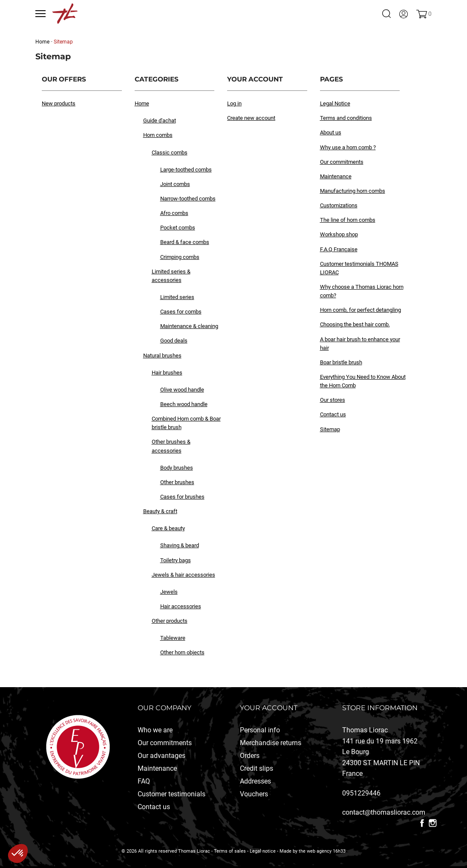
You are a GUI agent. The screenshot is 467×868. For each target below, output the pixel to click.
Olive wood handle (182, 390)
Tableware (173, 638)
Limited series (177, 297)
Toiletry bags (176, 560)
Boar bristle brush (341, 362)
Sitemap (330, 429)
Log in (234, 103)
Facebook (422, 823)
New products (59, 103)
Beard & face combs (185, 242)
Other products (170, 621)
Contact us (333, 414)
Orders (250, 756)
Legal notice (263, 851)
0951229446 (361, 793)
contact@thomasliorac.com (384, 812)
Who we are (155, 730)
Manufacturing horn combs (353, 191)
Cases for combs (181, 312)
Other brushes (177, 482)
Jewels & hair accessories (183, 575)
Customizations (339, 205)
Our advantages (161, 756)
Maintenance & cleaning (189, 326)
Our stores (333, 400)
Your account (269, 708)
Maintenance (336, 176)
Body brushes (177, 468)
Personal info (260, 730)
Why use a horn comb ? (348, 147)
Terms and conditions (346, 118)
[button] (18, 853)
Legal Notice (335, 103)
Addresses (255, 781)
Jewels (169, 592)
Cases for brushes (182, 497)
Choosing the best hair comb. (355, 324)
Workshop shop (339, 234)
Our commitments (342, 162)
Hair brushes (167, 373)
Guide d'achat (160, 120)
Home (142, 103)
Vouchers (254, 794)
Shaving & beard (180, 545)
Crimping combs (180, 257)
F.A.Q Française (339, 249)
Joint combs (175, 184)
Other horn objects (182, 652)
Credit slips (257, 768)
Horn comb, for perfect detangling (360, 310)
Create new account (251, 118)
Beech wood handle (184, 404)
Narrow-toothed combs (188, 199)
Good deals (174, 341)
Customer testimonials (172, 794)
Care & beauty (168, 528)
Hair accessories (181, 606)
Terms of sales (230, 851)
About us (331, 132)
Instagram (433, 823)
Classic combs (170, 152)
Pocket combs (178, 228)
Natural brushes (162, 356)
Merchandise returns (271, 743)
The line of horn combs (348, 220)
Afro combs (174, 213)
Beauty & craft (160, 511)
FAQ (144, 781)
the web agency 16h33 (322, 851)
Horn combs (158, 135)
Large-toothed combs (186, 170)
